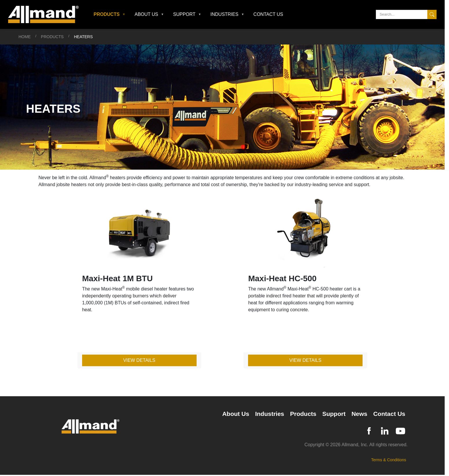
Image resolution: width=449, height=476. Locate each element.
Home (25, 37)
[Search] (406, 14)
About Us (236, 414)
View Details (139, 360)
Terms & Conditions (388, 460)
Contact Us (268, 14)
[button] (110, 14)
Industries (269, 414)
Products (52, 37)
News (360, 414)
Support (334, 414)
